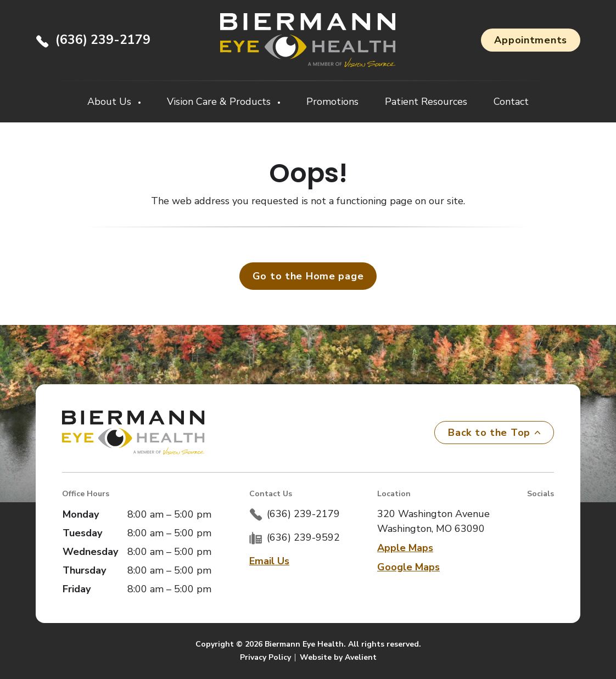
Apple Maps (405, 548)
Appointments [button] (531, 40)
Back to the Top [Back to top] (494, 433)
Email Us (269, 561)
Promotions (332, 102)
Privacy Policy (265, 657)
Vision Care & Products (220, 102)
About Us (111, 102)
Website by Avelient (338, 657)
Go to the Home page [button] (308, 276)
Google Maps (408, 567)
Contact (511, 102)
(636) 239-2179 (103, 40)
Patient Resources (426, 102)
